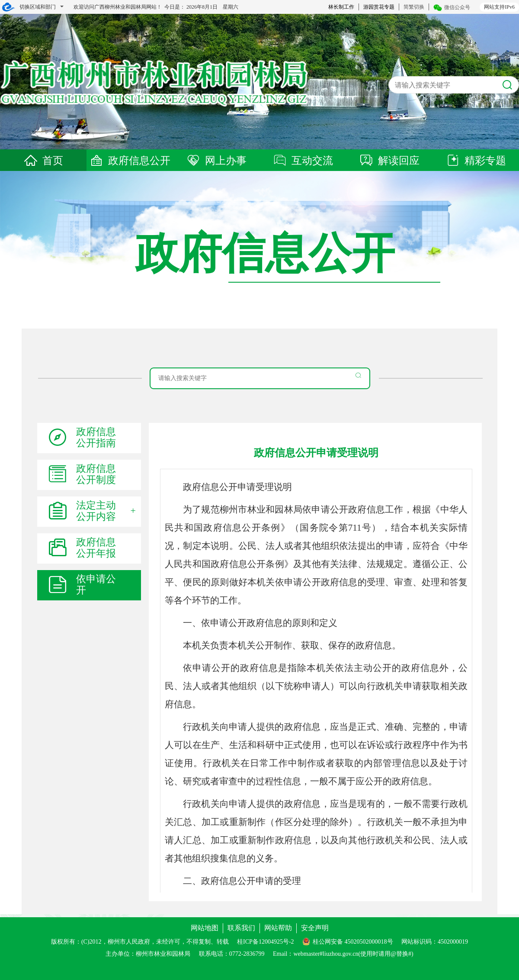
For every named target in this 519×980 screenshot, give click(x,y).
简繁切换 (414, 7)
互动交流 (303, 161)
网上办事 (216, 161)
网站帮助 (278, 928)
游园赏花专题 (379, 7)
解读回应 (389, 161)
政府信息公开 (130, 161)
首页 (43, 161)
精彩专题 (476, 161)
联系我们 (241, 928)
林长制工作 (341, 7)
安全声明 (315, 928)
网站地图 (205, 928)
